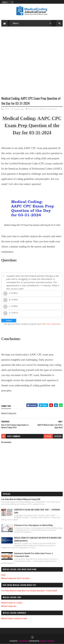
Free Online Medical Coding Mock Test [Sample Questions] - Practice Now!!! (29, 590)
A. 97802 (13, 293)
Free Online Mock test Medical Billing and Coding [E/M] (21, 499)
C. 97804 (13, 306)
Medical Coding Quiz (48, 109)
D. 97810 (13, 313)
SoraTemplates (23, 641)
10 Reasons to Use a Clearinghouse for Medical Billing (33, 525)
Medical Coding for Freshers (12, 603)
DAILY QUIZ (33, 109)
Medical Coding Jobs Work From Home (15, 578)
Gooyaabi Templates (47, 641)
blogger (48, 436)
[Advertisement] (32, 64)
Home (3, 575)
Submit (9, 321)
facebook (58, 436)
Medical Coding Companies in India (14, 618)
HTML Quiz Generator (51, 324)
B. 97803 (13, 300)
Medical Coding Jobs (9, 606)
